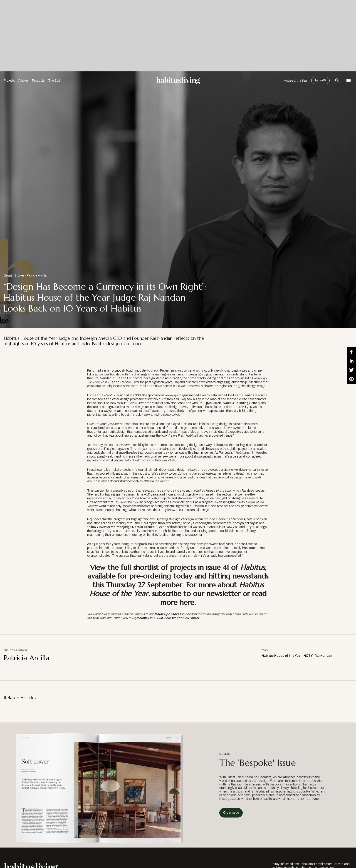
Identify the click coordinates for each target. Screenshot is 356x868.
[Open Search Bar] (337, 81)
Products (38, 81)
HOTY (308, 656)
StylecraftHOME (144, 618)
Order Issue (231, 813)
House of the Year (296, 81)
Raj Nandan (323, 656)
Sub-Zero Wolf (168, 618)
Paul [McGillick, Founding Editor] (229, 403)
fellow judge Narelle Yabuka (121, 527)
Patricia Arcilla (37, 275)
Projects (9, 81)
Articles (23, 81)
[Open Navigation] (349, 81)
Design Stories (14, 275)
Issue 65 (320, 81)
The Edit (54, 81)
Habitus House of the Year (282, 656)
